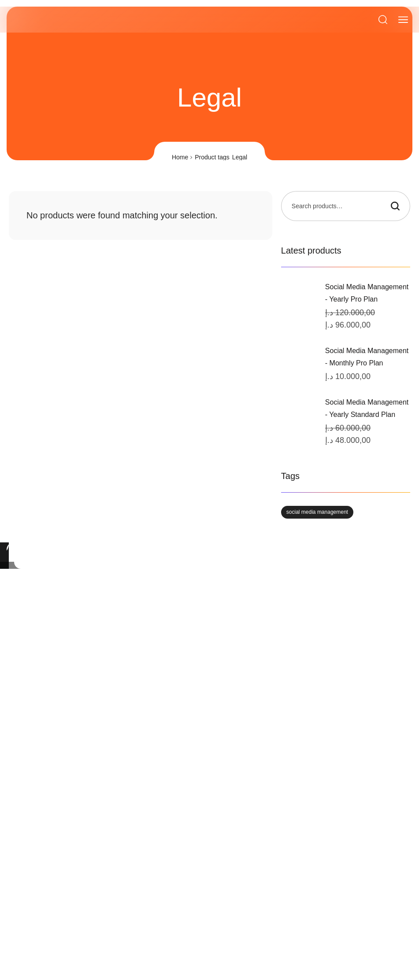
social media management (317, 512)
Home (180, 157)
